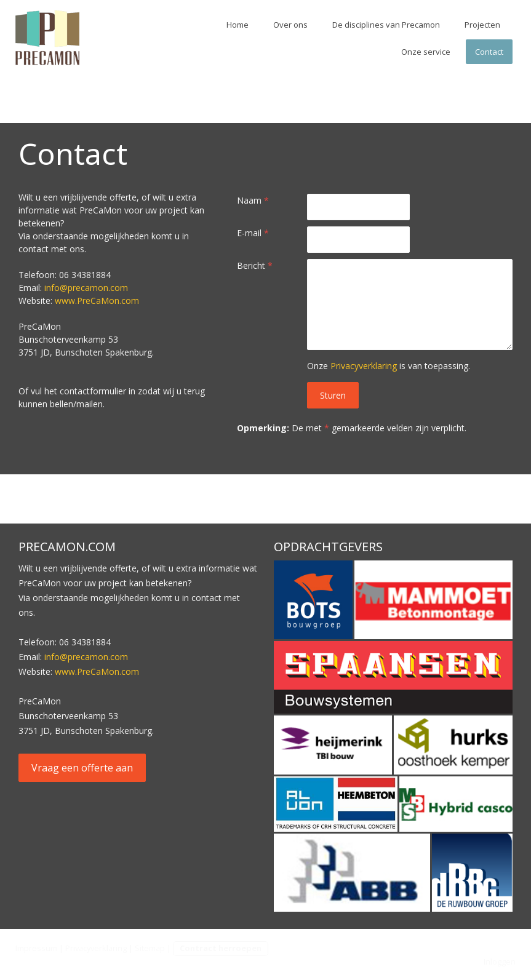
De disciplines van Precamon (386, 25)
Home (238, 25)
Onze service (426, 52)
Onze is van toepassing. (389, 366)
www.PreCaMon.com (97, 301)
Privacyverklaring (364, 366)
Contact (489, 52)
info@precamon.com (86, 288)
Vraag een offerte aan (82, 768)
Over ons (290, 25)
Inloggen (500, 962)
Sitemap (150, 948)
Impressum (36, 948)
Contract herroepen (221, 948)
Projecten (482, 25)
